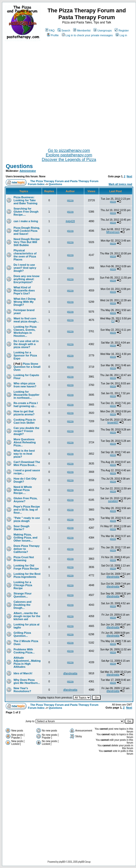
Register (122, 30)
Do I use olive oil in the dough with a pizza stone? (26, 344)
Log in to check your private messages (87, 35)
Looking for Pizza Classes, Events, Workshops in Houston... (25, 331)
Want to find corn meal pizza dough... (26, 320)
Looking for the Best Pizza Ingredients (27, 575)
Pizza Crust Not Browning (24, 559)
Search (64, 30)
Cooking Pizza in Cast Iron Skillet (25, 421)
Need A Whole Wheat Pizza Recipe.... (23, 490)
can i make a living (26, 221)
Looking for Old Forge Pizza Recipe (26, 567)
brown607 (113, 423)
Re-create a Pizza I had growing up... (26, 405)
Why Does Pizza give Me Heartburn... (27, 681)
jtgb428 (70, 221)
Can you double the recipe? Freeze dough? (26, 431)
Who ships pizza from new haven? (25, 385)
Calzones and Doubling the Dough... (22, 605)
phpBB (62, 862)
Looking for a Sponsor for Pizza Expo (25, 355)
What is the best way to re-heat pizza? (24, 454)
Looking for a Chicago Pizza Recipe (23, 585)
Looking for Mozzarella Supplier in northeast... (27, 395)
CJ (113, 321)
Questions (19, 166)
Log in (121, 35)
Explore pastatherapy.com (69, 155)
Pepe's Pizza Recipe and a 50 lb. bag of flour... (27, 510)
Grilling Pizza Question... (22, 634)
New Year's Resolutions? (22, 690)
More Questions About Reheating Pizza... (25, 442)
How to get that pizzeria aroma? (24, 413)
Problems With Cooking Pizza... (24, 651)
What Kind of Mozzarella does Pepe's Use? (24, 290)
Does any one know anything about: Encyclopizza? (27, 279)
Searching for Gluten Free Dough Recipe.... (26, 212)
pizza (70, 200)
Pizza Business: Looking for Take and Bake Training (26, 200)
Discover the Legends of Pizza (69, 160)
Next (129, 176)
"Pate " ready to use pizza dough (27, 519)
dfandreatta (113, 577)
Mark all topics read (120, 184)
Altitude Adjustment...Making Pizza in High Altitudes (27, 662)
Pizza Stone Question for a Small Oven (27, 367)
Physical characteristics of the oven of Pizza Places (25, 255)
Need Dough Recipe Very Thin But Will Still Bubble (27, 242)
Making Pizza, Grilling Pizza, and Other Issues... (26, 538)
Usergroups (103, 30)
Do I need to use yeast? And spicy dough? (25, 268)
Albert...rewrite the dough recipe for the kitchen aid (27, 616)
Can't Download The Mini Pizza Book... (27, 463)
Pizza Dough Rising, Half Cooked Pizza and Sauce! (27, 231)
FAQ (50, 30)
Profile (53, 35)
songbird (113, 501)
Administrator (28, 171)
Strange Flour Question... (23, 595)
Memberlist (82, 30)
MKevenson (113, 232)
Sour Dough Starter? (21, 528)
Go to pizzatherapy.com (69, 151)
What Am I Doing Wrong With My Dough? (25, 302)
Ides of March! (23, 673)
